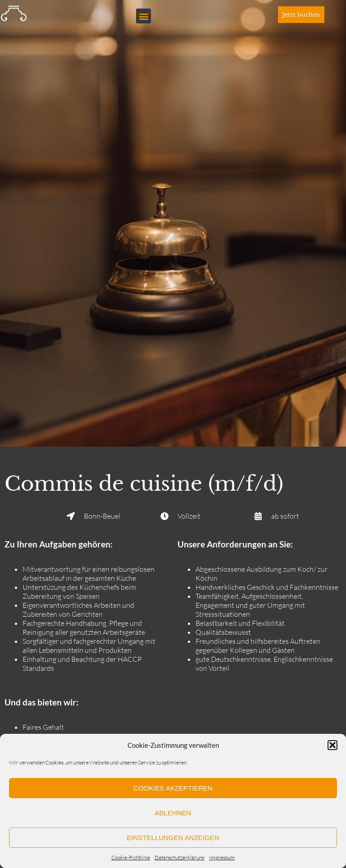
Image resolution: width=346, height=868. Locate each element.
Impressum (222, 857)
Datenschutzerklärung (180, 857)
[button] (332, 745)
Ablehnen (173, 813)
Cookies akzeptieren (173, 788)
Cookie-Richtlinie (131, 857)
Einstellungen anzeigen (173, 838)
